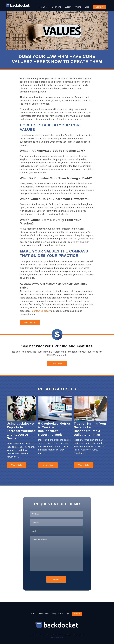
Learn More (57, 363)
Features (44, 7)
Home (25, 614)
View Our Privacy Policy (57, 638)
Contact (99, 7)
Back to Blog (30, 322)
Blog (87, 7)
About (68, 7)
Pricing (78, 7)
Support (65, 614)
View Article (17, 465)
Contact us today (41, 311)
